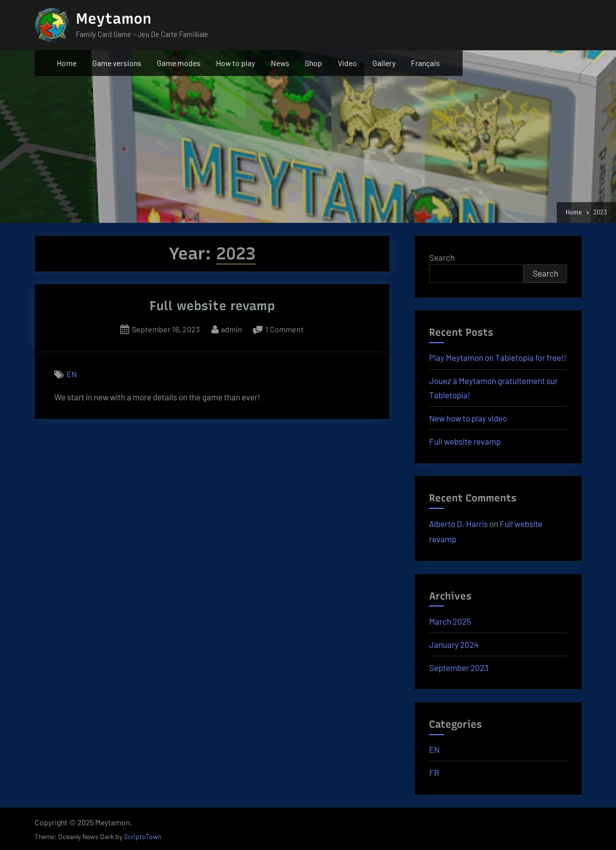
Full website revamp (212, 306)
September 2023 (459, 668)
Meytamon (114, 18)
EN (72, 374)
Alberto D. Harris (458, 524)
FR (434, 773)
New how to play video (468, 418)
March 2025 (450, 621)
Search (442, 257)
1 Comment (285, 329)
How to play (236, 63)
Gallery (384, 63)
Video (347, 63)
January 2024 (454, 644)
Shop (313, 63)
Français (425, 63)
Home (67, 63)
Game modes (179, 63)
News (280, 63)
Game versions (117, 63)
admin (232, 328)
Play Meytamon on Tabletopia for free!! (498, 357)
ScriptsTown (143, 836)
